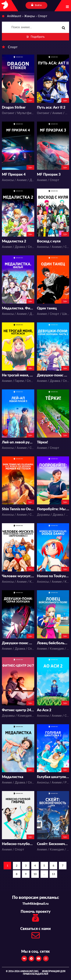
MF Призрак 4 (14, 175)
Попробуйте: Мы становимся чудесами (53, 509)
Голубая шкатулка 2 (53, 777)
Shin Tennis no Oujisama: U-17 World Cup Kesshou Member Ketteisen (18, 509)
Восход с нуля (49, 241)
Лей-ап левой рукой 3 (18, 442)
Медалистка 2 (14, 241)
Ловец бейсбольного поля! (53, 643)
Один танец (47, 308)
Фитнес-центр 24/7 (18, 710)
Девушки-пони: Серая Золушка (18, 643)
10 (35, 874)
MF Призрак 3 (49, 175)
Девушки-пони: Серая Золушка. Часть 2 (53, 375)
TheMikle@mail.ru (35, 904)
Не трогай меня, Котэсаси (18, 375)
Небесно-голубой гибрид (18, 844)
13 (53, 874)
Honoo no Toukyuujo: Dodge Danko (53, 576)
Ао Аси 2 (44, 710)
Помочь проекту (35, 916)
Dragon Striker (14, 108)
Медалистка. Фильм (18, 308)
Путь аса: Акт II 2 (51, 108)
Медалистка (13, 777)
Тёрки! (43, 442)
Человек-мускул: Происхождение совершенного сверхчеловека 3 (18, 576)
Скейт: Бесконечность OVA (53, 844)
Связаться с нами (35, 934)
